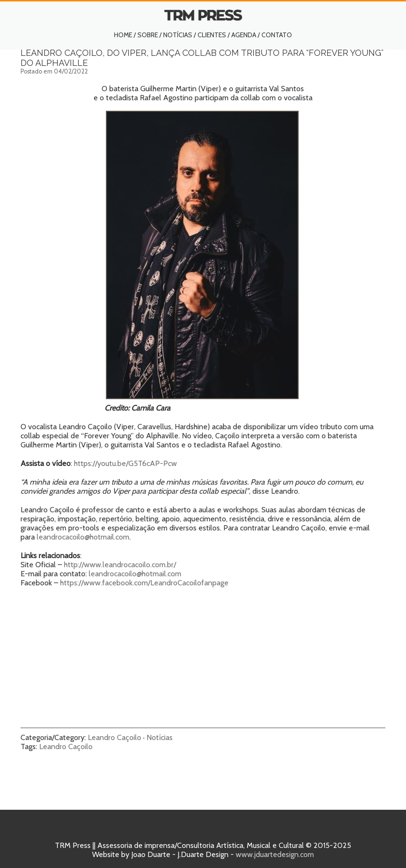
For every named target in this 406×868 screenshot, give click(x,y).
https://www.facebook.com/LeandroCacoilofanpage (144, 583)
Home (123, 35)
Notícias (178, 35)
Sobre (148, 35)
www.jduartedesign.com (275, 854)
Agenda (244, 35)
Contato (277, 35)
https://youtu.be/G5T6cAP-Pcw (125, 463)
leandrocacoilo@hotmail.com (83, 537)
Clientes (212, 35)
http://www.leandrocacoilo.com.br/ (120, 565)
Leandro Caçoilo (115, 737)
